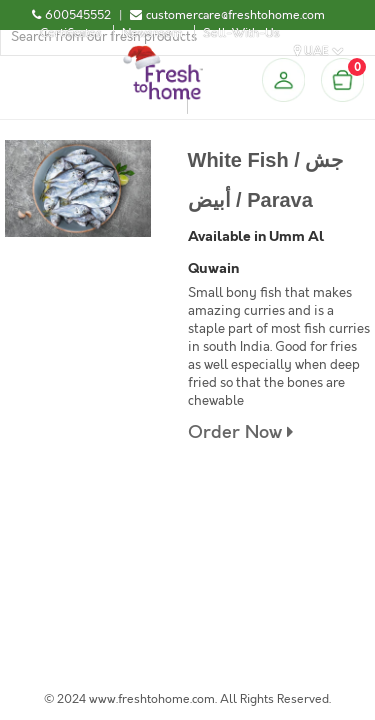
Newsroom (152, 33)
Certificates (71, 33)
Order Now (240, 432)
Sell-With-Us (241, 33)
